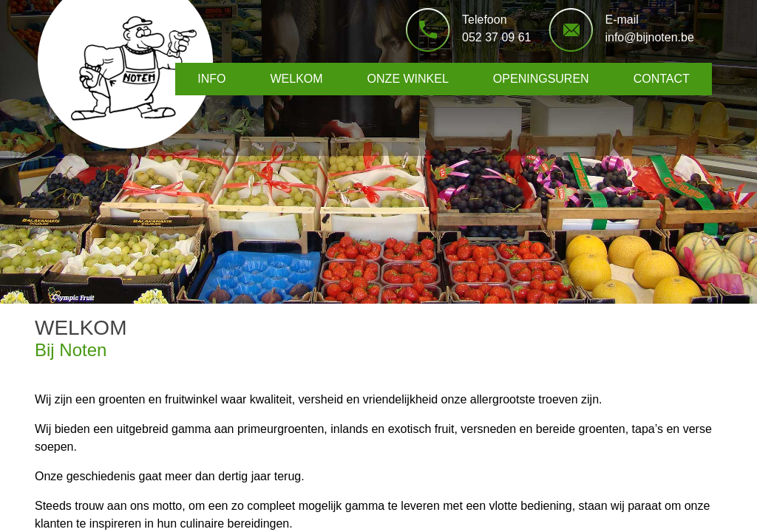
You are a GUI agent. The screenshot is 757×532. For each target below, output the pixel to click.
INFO (211, 79)
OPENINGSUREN (541, 79)
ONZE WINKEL (408, 79)
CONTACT (662, 79)
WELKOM (296, 79)
